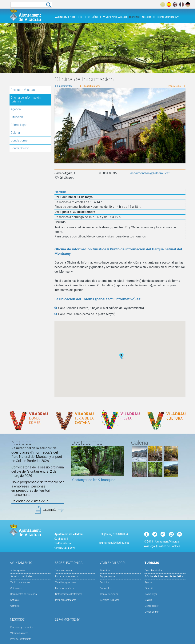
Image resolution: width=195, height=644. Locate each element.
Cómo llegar (19, 125)
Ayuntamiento (65, 17)
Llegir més (53, 510)
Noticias (15, 600)
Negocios (149, 17)
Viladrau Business (19, 633)
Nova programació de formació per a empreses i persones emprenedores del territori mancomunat (38, 488)
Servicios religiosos (110, 600)
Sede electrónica (89, 17)
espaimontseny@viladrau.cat (150, 173)
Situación (17, 117)
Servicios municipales (21, 576)
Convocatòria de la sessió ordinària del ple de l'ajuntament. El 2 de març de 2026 (38, 471)
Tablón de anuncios (20, 582)
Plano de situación (109, 594)
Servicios (120, 582)
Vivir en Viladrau (115, 17)
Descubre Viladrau (30, 90)
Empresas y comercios (22, 627)
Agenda (16, 109)
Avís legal (150, 546)
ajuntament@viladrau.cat (114, 543)
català (163, 4)
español (169, 4)
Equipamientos (65, 86)
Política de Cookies (169, 546)
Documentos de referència (24, 594)
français (181, 4)
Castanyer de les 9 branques (94, 480)
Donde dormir (20, 148)
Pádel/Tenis (175, 86)
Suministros (106, 588)
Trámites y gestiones (66, 582)
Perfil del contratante (66, 600)
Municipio (120, 570)
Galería (15, 133)
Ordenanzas (16, 588)
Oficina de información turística (26, 99)
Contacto (15, 606)
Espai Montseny (168, 17)
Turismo (134, 17)
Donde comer (19, 140)
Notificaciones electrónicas (69, 594)
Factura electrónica (65, 588)
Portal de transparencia (67, 576)
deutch (188, 4)
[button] (121, 356)
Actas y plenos (18, 570)
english (175, 4)
